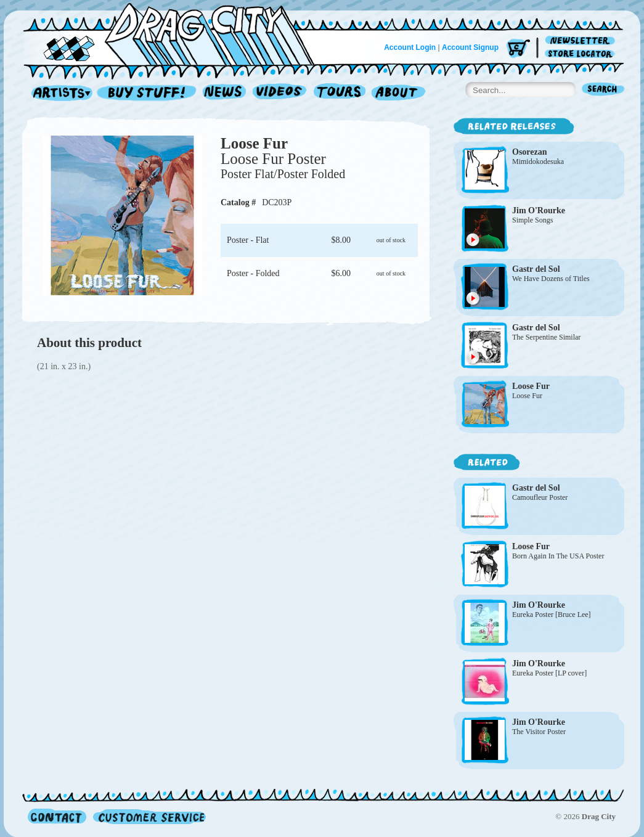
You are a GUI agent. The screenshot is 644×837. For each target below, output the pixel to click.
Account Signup (470, 47)
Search (603, 90)
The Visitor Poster (539, 732)
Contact (57, 816)
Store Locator (582, 54)
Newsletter (582, 41)
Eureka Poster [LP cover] (549, 673)
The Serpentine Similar (546, 337)
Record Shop (148, 93)
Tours (340, 93)
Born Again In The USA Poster (558, 556)
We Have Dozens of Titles (551, 279)
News (225, 93)
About (398, 93)
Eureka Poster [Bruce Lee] (552, 614)
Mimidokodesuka (538, 161)
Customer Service (149, 816)
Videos (280, 93)
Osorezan (530, 152)
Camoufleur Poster (540, 497)
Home (176, 33)
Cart (518, 49)
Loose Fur (254, 143)
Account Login (410, 47)
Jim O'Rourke (539, 210)
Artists (59, 93)
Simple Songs (532, 220)
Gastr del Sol (536, 269)
